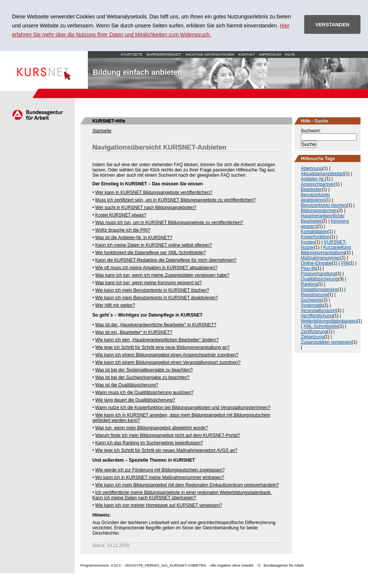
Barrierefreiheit (164, 54)
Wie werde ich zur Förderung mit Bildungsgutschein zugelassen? (160, 470)
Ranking (309, 284)
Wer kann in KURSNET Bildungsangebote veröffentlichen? (154, 192)
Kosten (308, 242)
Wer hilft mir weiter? (115, 305)
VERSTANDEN (333, 25)
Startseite (44, 70)
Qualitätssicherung (319, 279)
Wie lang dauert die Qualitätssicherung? (135, 400)
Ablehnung (311, 168)
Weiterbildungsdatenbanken (329, 321)
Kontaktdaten (314, 232)
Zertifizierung (314, 332)
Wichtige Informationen (210, 54)
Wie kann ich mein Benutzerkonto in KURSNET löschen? (152, 290)
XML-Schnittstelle (320, 326)
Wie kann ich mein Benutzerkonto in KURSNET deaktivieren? (157, 298)
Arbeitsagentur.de (37, 115)
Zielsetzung (312, 337)
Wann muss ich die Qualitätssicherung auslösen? (145, 393)
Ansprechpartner (317, 184)
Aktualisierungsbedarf (322, 174)
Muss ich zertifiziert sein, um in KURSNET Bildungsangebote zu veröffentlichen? (176, 200)
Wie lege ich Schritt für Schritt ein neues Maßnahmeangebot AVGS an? (167, 450)
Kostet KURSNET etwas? (121, 215)
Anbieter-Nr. (313, 179)
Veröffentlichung (317, 316)
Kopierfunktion (315, 237)
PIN (345, 263)
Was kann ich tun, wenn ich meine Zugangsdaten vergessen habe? (162, 275)
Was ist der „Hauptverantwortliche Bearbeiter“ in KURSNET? (156, 325)
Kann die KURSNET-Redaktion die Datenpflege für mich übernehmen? (166, 260)
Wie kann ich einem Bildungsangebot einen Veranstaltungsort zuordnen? (168, 362)
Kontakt (247, 54)
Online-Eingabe (316, 263)
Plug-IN (308, 268)
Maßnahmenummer (320, 258)
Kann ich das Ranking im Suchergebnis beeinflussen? (149, 443)
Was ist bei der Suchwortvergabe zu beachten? (143, 377)
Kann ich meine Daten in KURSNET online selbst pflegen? (154, 245)
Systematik (312, 305)
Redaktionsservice (319, 289)
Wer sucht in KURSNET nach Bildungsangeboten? (146, 208)
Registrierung (314, 295)
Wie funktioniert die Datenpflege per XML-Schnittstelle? (151, 253)
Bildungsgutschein (319, 211)
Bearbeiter (311, 189)
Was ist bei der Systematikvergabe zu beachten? (144, 370)
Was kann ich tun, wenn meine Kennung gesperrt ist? (149, 283)
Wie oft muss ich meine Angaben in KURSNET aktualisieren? (156, 268)
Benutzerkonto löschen (324, 205)
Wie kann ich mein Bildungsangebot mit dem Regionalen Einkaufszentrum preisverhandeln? (187, 485)
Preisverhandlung (318, 274)
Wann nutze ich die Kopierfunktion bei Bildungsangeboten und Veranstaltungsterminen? (183, 408)
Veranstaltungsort (318, 311)
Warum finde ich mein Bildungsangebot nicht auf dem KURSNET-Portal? (168, 435)
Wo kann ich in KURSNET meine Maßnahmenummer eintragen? (160, 477)
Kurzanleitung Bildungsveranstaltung (326, 250)
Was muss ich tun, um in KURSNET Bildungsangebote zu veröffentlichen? (169, 223)
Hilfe (290, 54)
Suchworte (311, 300)
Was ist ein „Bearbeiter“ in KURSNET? (134, 332)
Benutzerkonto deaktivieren (315, 197)
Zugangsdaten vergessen (326, 342)
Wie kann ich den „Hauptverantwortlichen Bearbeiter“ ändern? (157, 340)
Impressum (270, 54)
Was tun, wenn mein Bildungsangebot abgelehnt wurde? (152, 428)
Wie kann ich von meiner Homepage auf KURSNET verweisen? (159, 505)
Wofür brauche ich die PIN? (123, 230)
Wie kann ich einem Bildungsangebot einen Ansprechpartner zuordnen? (167, 355)
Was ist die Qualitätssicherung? (127, 385)
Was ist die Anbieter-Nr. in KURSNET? (134, 238)
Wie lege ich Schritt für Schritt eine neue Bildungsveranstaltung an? (163, 347)
